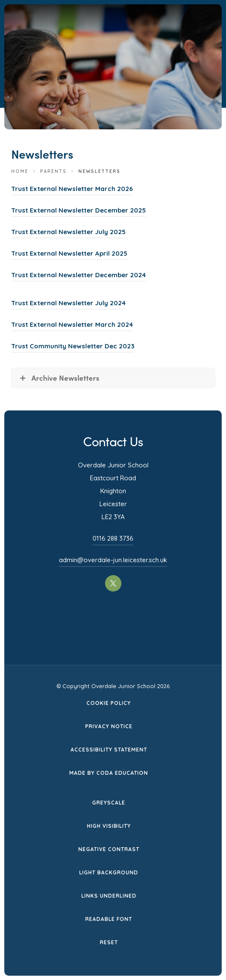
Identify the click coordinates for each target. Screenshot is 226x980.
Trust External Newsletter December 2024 (79, 275)
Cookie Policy (109, 703)
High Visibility (109, 826)
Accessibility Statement (109, 750)
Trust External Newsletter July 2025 (68, 232)
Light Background (109, 872)
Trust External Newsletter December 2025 (79, 210)
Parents (53, 171)
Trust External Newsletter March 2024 (72, 324)
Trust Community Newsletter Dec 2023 (73, 346)
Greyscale (109, 803)
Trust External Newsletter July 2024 (68, 303)
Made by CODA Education (109, 773)
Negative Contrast (109, 849)
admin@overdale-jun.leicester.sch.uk (113, 560)
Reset (109, 942)
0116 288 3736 (113, 538)
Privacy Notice (109, 726)
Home (20, 171)
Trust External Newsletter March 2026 (72, 189)
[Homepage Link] (122, 38)
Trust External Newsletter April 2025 (69, 253)
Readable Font (109, 919)
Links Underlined (109, 896)
